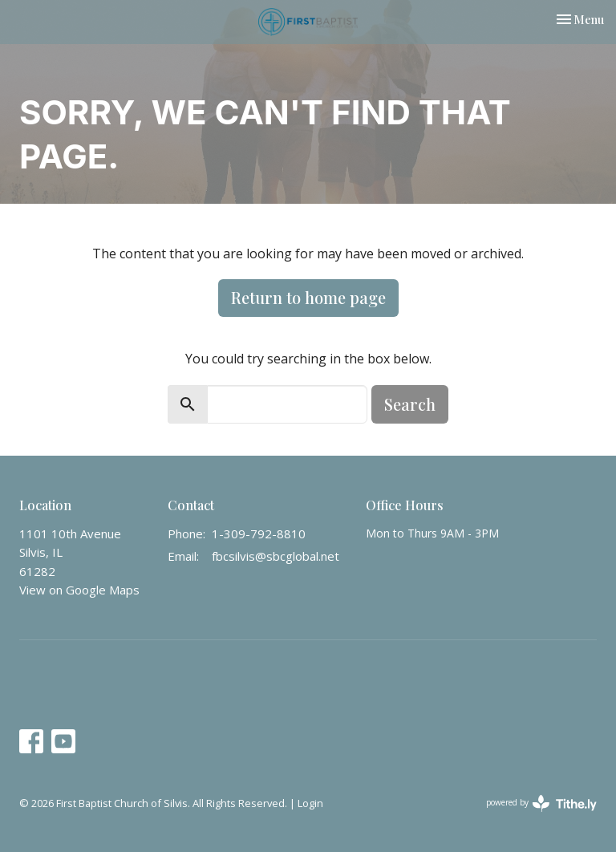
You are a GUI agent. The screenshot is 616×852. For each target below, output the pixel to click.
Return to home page (308, 297)
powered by (541, 803)
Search (410, 404)
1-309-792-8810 (259, 534)
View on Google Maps (79, 590)
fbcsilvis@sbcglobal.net (276, 556)
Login (310, 803)
